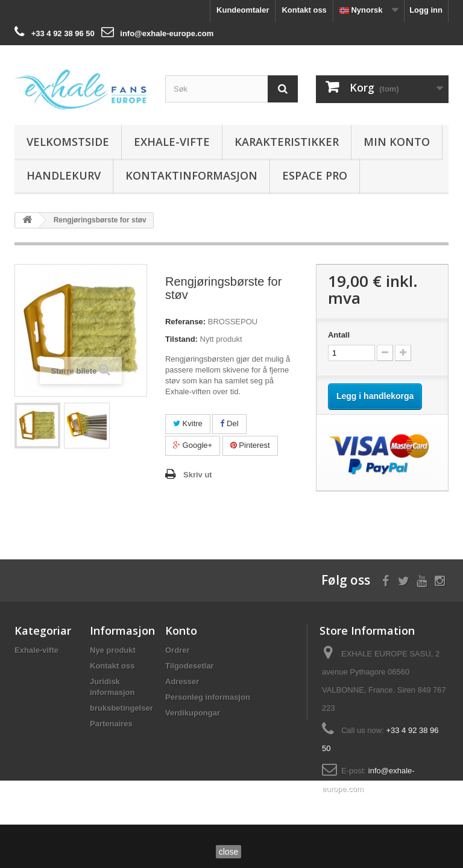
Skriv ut (198, 475)
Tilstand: (181, 339)
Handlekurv (64, 175)
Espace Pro (315, 175)
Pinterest (250, 445)
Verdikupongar (193, 713)
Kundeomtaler (243, 10)
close (229, 852)
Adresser (182, 681)
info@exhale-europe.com (167, 33)
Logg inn (426, 10)
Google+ (193, 445)
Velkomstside (68, 142)
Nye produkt (113, 650)
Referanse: (185, 322)
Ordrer (177, 650)
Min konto (397, 142)
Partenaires (111, 724)
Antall (339, 335)
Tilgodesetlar (190, 666)
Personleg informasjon (208, 697)
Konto (181, 631)
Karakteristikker (287, 142)
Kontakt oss (304, 10)
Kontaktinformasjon (191, 175)
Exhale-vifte (172, 142)
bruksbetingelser (121, 708)
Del (229, 423)
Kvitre (188, 423)
